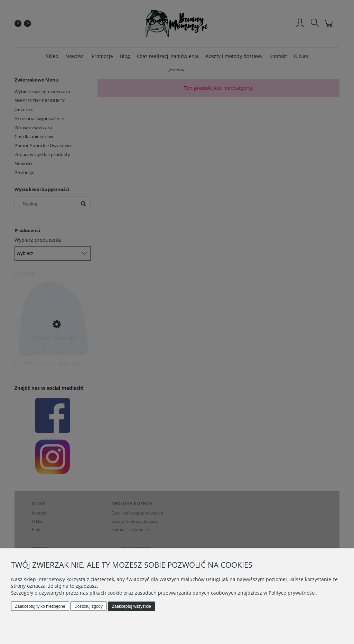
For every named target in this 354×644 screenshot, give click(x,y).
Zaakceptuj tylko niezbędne (40, 606)
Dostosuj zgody (88, 606)
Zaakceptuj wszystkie (131, 606)
